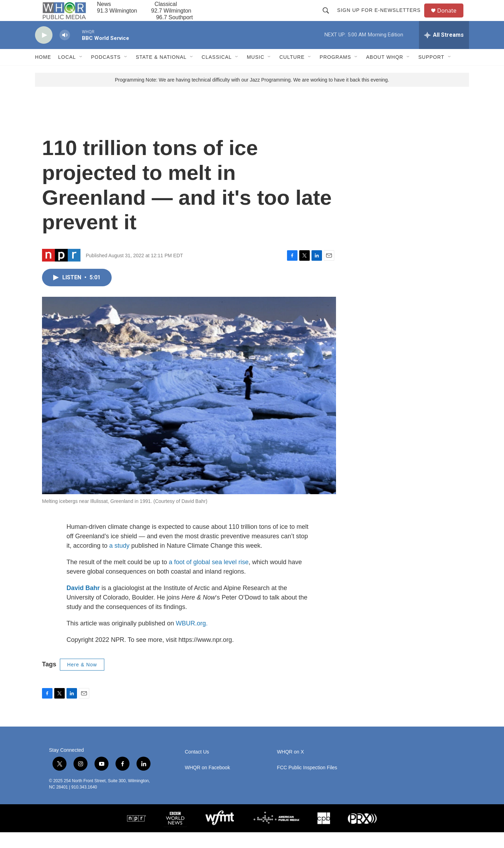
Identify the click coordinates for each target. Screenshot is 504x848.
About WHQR (385, 73)
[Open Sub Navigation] (81, 73)
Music (255, 73)
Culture (292, 73)
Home (43, 73)
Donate (451, 18)
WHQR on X (290, 768)
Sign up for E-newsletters (382, 18)
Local (67, 73)
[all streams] (444, 51)
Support (431, 73)
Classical (217, 73)
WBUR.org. (192, 639)
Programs (335, 73)
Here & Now (82, 680)
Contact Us (197, 768)
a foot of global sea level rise (209, 578)
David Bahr (83, 604)
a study (119, 561)
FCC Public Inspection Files (307, 783)
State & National (161, 73)
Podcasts (106, 73)
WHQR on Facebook (207, 783)
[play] (44, 51)
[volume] (65, 51)
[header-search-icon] (329, 18)
